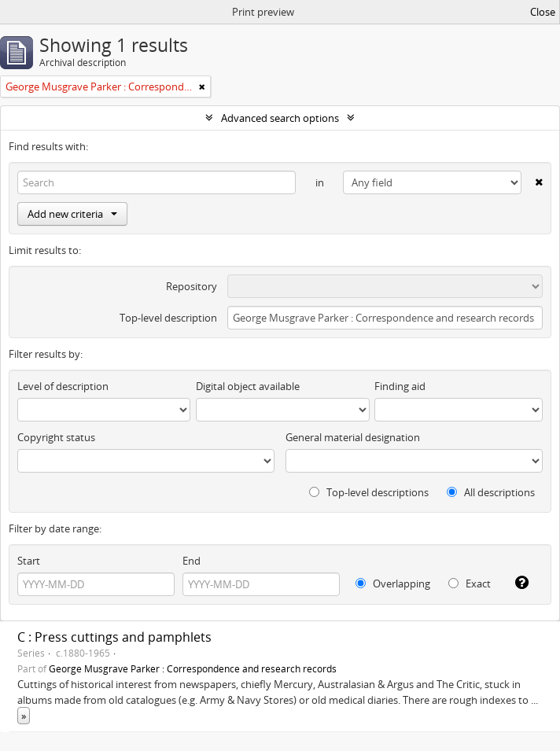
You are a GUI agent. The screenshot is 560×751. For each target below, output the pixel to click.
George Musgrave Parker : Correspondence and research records (193, 668)
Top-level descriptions (369, 492)
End (192, 561)
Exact (470, 583)
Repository (192, 286)
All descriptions (491, 492)
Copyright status (56, 437)
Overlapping (393, 583)
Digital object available (248, 386)
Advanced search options (280, 118)
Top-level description (168, 318)
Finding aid (400, 386)
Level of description (63, 386)
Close (543, 12)
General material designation (353, 437)
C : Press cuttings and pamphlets (114, 637)
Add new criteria (72, 214)
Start (29, 561)
